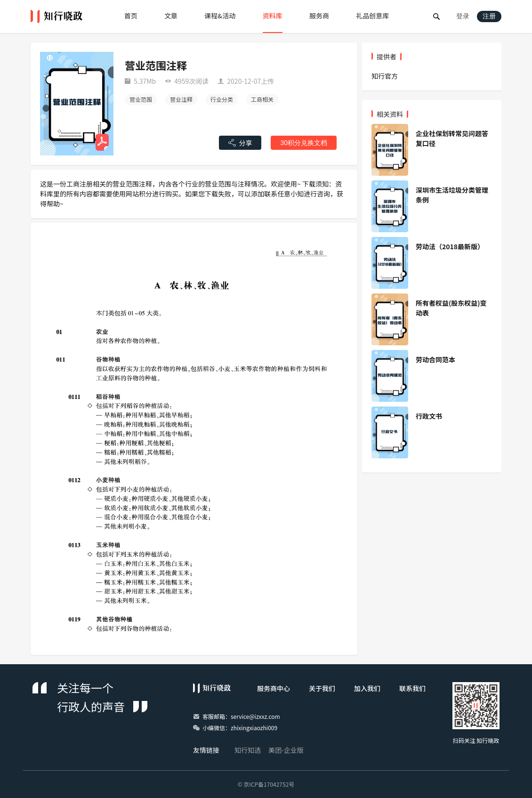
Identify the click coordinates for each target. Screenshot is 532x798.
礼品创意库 (372, 16)
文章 (171, 16)
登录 (463, 16)
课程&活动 (220, 16)
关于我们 (322, 688)
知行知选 (248, 750)
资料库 (273, 16)
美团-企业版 (286, 750)
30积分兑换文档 (304, 143)
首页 (131, 16)
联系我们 (412, 688)
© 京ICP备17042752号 (266, 784)
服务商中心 (274, 688)
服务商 (319, 16)
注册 (489, 16)
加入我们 (367, 688)
